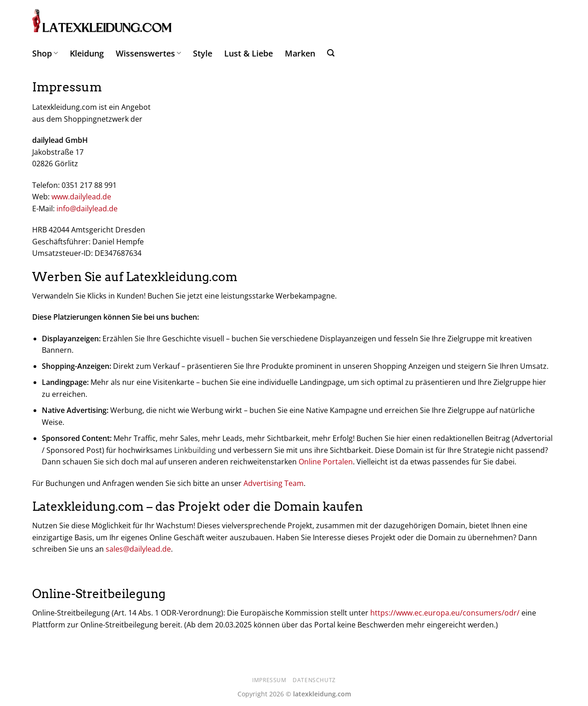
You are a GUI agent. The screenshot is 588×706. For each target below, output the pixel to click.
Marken (300, 53)
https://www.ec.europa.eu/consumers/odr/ (445, 613)
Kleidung (87, 53)
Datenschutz (314, 680)
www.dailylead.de (81, 197)
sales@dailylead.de (138, 549)
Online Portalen (326, 462)
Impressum (269, 680)
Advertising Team (274, 483)
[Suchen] (331, 53)
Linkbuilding (195, 450)
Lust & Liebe (249, 53)
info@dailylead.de (87, 209)
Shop (45, 53)
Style (203, 53)
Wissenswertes (148, 53)
